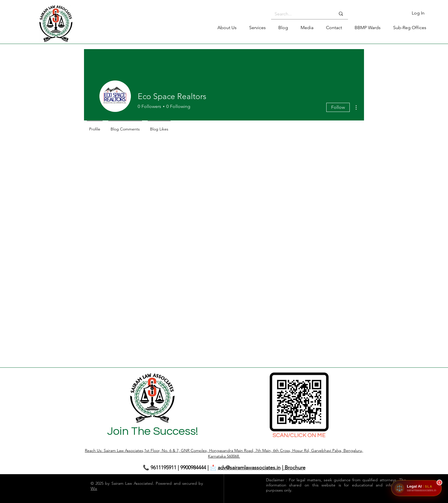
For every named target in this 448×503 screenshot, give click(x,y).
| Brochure (294, 468)
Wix (94, 488)
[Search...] (301, 14)
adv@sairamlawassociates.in (249, 468)
